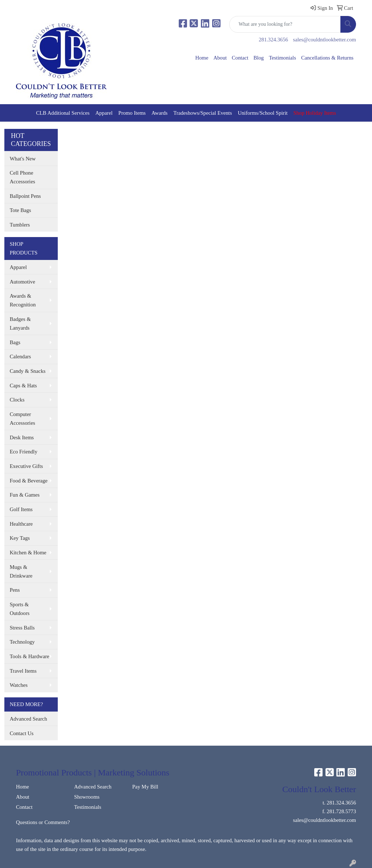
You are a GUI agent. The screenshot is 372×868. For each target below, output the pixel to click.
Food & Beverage (29, 481)
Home (202, 58)
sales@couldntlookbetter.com (325, 40)
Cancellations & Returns (327, 58)
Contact (240, 58)
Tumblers (20, 225)
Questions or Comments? (43, 822)
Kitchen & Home (28, 553)
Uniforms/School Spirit (262, 113)
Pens (15, 590)
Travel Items (23, 671)
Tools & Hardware (30, 656)
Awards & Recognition (23, 300)
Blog (259, 58)
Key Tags (20, 538)
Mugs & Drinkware (21, 571)
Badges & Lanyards (20, 323)
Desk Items (22, 437)
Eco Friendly (24, 452)
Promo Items (132, 113)
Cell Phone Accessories (23, 177)
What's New (23, 159)
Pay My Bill (145, 787)
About (220, 58)
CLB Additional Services (63, 113)
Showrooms (87, 797)
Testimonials (282, 58)
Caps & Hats (23, 386)
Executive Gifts (27, 466)
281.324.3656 (273, 40)
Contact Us (22, 733)
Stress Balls (22, 628)
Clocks (17, 400)
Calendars (21, 356)
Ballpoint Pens (25, 196)
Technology (22, 642)
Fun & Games (25, 495)
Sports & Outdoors (20, 609)
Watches (19, 685)
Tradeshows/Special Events (203, 113)
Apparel (104, 113)
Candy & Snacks (28, 371)
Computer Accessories (23, 419)
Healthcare (21, 524)
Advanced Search (29, 719)
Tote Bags (21, 210)
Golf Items (21, 509)
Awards (159, 113)
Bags (15, 342)
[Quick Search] (285, 24)
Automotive (23, 282)
